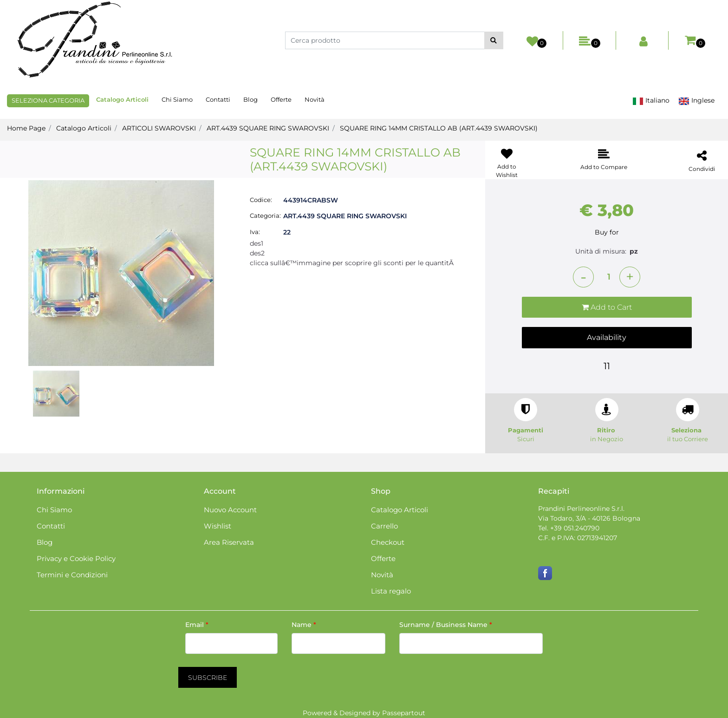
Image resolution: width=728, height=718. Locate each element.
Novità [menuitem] (315, 99)
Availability (607, 337)
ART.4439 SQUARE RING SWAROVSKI (268, 128)
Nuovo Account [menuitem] (230, 510)
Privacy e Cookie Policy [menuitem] (76, 558)
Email (197, 625)
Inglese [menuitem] (696, 101)
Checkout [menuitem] (388, 542)
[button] (494, 40)
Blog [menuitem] (250, 99)
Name (304, 625)
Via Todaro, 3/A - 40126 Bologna (589, 518)
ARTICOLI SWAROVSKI (159, 128)
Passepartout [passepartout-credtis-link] (404, 713)
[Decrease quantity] (583, 277)
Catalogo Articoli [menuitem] (122, 99)
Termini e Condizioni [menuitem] (72, 575)
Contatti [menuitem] (218, 99)
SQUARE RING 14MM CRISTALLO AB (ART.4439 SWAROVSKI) (439, 128)
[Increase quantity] (630, 277)
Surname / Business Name (446, 625)
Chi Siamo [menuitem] (177, 99)
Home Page (26, 128)
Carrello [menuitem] (384, 526)
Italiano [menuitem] (651, 101)
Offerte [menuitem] (281, 99)
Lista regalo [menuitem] (391, 591)
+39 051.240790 (575, 528)
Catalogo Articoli (84, 128)
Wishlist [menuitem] (218, 526)
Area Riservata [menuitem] (229, 542)
